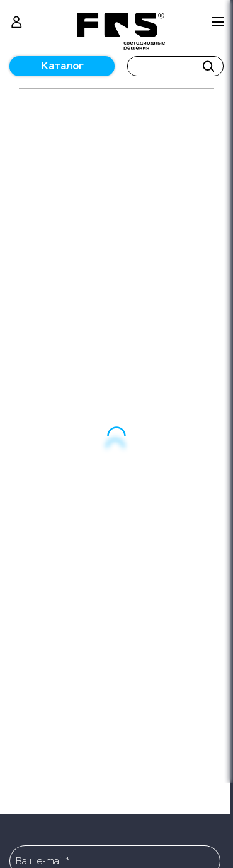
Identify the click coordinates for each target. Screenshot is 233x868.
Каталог (63, 66)
